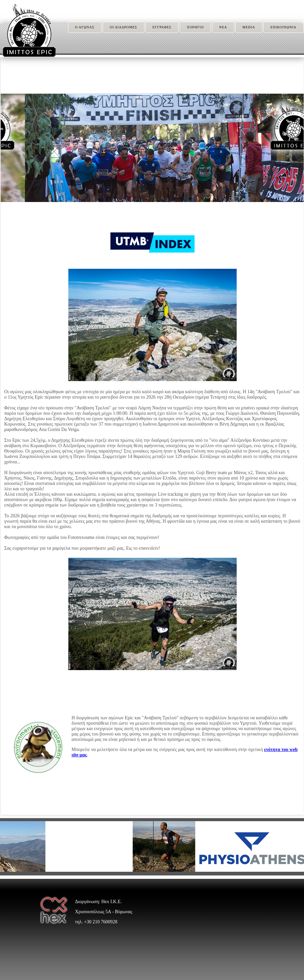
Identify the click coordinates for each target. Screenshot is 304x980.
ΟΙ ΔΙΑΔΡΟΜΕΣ (124, 27)
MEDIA (249, 27)
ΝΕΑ (223, 27)
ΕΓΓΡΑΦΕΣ (162, 27)
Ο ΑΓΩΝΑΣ (85, 27)
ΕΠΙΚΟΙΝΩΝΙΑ (283, 27)
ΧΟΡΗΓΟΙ (195, 27)
